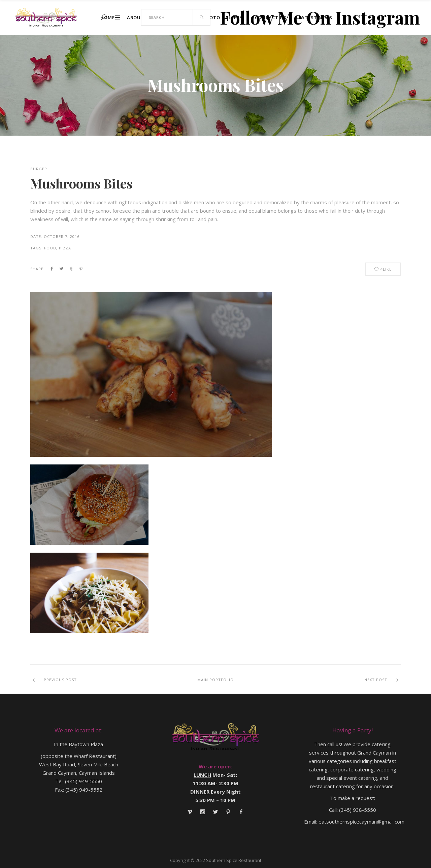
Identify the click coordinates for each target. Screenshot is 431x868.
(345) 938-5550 (358, 810)
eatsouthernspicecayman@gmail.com (361, 822)
